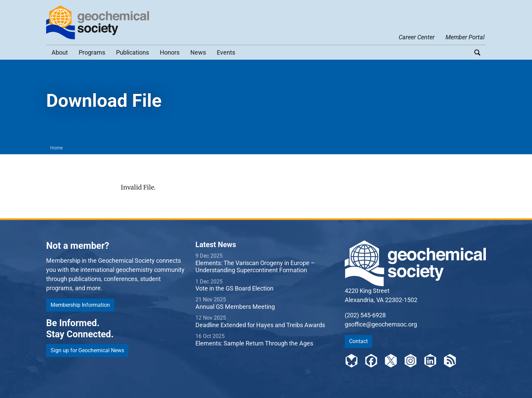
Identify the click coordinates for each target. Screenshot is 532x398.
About (60, 52)
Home (56, 148)
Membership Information (80, 305)
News (198, 52)
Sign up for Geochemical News (87, 350)
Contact (358, 341)
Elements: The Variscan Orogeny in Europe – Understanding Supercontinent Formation (255, 267)
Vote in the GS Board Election (234, 288)
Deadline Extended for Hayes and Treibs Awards (260, 325)
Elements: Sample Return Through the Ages (254, 343)
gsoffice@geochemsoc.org (381, 324)
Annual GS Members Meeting (235, 307)
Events (226, 52)
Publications (132, 52)
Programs (92, 52)
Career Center (417, 37)
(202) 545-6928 (365, 315)
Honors (170, 52)
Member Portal (465, 37)
